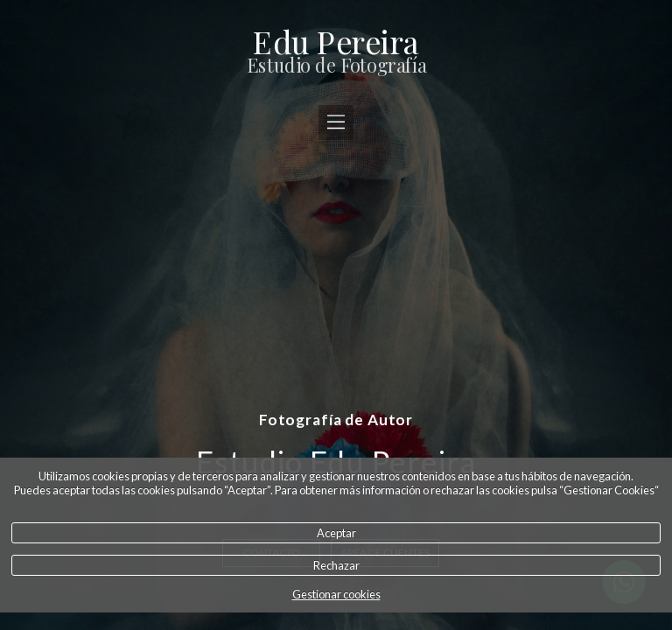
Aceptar (336, 533)
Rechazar (336, 565)
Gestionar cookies (336, 594)
